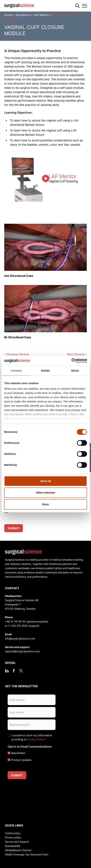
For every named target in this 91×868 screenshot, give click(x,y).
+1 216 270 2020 (18, 626)
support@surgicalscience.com (22, 651)
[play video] (45, 178)
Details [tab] (46, 371)
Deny (45, 504)
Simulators (23, 15)
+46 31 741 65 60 (15, 621)
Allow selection (45, 493)
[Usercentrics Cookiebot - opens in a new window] (71, 361)
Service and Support (17, 842)
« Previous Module (17, 354)
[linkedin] (7, 671)
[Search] (77, 6)
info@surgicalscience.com (20, 638)
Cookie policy (13, 833)
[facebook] (14, 671)
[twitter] (21, 671)
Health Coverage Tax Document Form (27, 854)
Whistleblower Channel (18, 850)
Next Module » (77, 354)
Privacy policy (13, 837)
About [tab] (75, 371)
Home (8, 15)
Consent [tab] (16, 371)
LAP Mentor (41, 15)
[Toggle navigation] (85, 6)
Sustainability (13, 846)
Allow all (45, 481)
